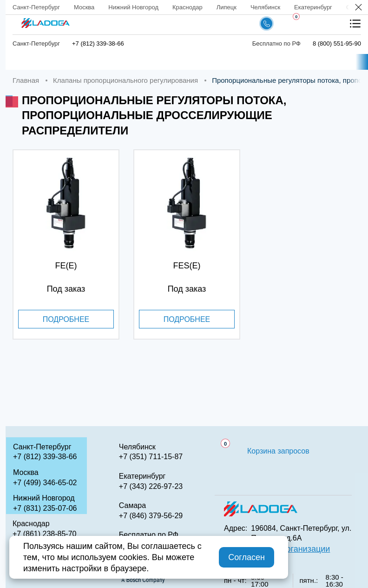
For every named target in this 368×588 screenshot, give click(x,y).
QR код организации (290, 549)
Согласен (246, 557)
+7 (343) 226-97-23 (151, 486)
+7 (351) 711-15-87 (151, 457)
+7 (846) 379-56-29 (151, 516)
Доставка (204, 62)
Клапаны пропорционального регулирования (125, 80)
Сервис (258, 62)
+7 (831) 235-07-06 (45, 508)
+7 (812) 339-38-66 (98, 43)
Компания (145, 62)
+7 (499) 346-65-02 (45, 483)
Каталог (88, 62)
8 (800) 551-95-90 (337, 43)
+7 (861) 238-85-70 (44, 534)
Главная (36, 62)
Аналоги (309, 62)
